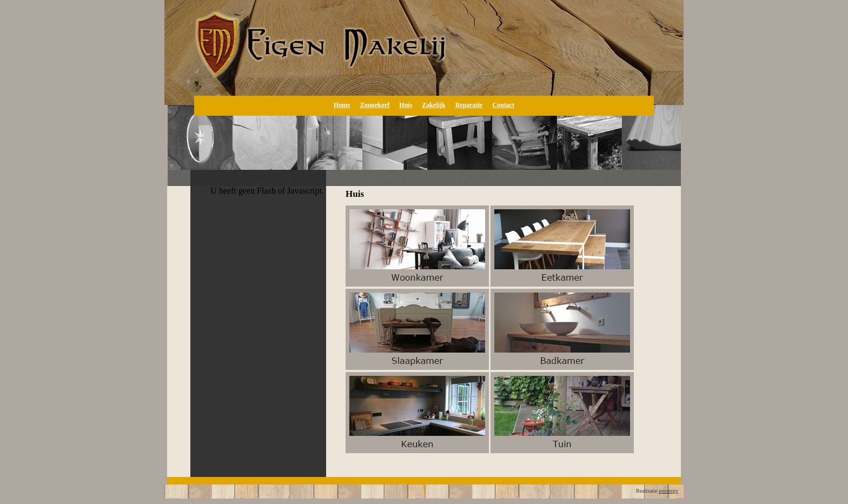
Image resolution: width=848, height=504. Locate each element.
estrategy (668, 491)
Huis (406, 105)
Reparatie (469, 105)
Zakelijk (433, 105)
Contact (503, 105)
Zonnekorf (375, 105)
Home (342, 105)
